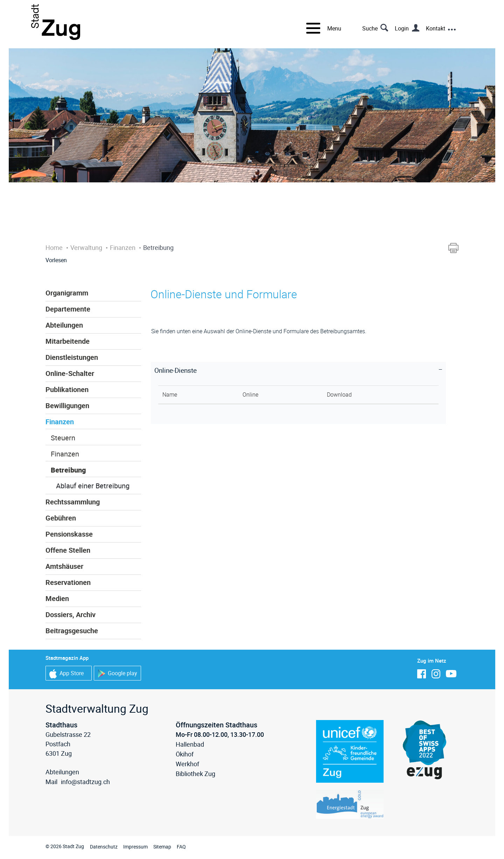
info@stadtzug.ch (85, 782)
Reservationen (68, 582)
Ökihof (185, 754)
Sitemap (162, 847)
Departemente (68, 309)
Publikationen (67, 389)
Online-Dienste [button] (176, 370)
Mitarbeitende (68, 341)
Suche (370, 28)
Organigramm (67, 293)
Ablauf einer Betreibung (93, 486)
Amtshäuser (64, 566)
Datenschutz (104, 847)
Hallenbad (190, 744)
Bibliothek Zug (195, 774)
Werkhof (187, 764)
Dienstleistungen (72, 357)
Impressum (135, 847)
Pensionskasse (69, 534)
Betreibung (68, 470)
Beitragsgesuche (72, 631)
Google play (117, 674)
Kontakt (436, 28)
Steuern (63, 438)
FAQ (181, 847)
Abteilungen (64, 325)
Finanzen (60, 422)
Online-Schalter (70, 373)
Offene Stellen (68, 550)
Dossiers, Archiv (71, 614)
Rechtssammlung (73, 502)
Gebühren (61, 518)
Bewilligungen (67, 406)
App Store (66, 674)
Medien (57, 598)
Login (402, 28)
